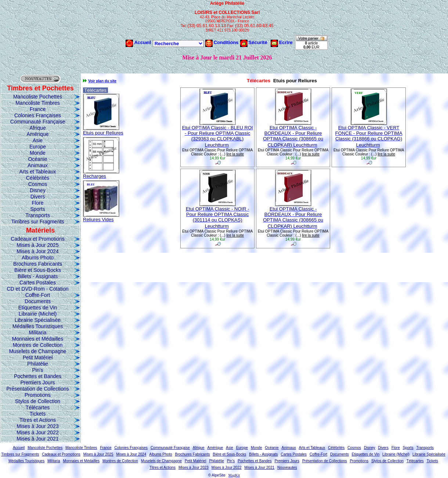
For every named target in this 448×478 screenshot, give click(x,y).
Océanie (37, 159)
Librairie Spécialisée (38, 320)
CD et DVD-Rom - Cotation (37, 289)
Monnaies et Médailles (38, 339)
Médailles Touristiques (38, 326)
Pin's (38, 370)
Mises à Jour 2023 (37, 426)
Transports (37, 215)
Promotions (38, 395)
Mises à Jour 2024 (37, 251)
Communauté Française (38, 122)
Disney (38, 190)
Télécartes (38, 407)
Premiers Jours (37, 382)
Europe (38, 147)
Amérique (38, 134)
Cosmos (38, 184)
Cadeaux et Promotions (37, 239)
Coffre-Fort (38, 295)
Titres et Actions (38, 420)
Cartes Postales (38, 283)
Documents (38, 301)
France (38, 109)
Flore (38, 203)
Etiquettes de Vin (38, 308)
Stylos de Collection (38, 401)
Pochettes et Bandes (38, 376)
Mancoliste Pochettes (38, 97)
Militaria (37, 333)
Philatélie (38, 364)
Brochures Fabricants (38, 264)
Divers (38, 197)
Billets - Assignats (38, 276)
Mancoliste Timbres (38, 103)
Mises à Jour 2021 (37, 439)
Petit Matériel (38, 357)
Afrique (37, 128)
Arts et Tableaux (37, 172)
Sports (37, 209)
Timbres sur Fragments (37, 222)
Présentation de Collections (37, 389)
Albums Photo (38, 258)
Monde (38, 153)
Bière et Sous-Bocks (38, 270)
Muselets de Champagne (38, 351)
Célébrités (38, 178)
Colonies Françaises (38, 115)
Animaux (37, 165)
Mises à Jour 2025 (37, 245)
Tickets (38, 414)
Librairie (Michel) (38, 314)
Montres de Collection (38, 345)
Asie (38, 140)
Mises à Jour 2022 (37, 432)
